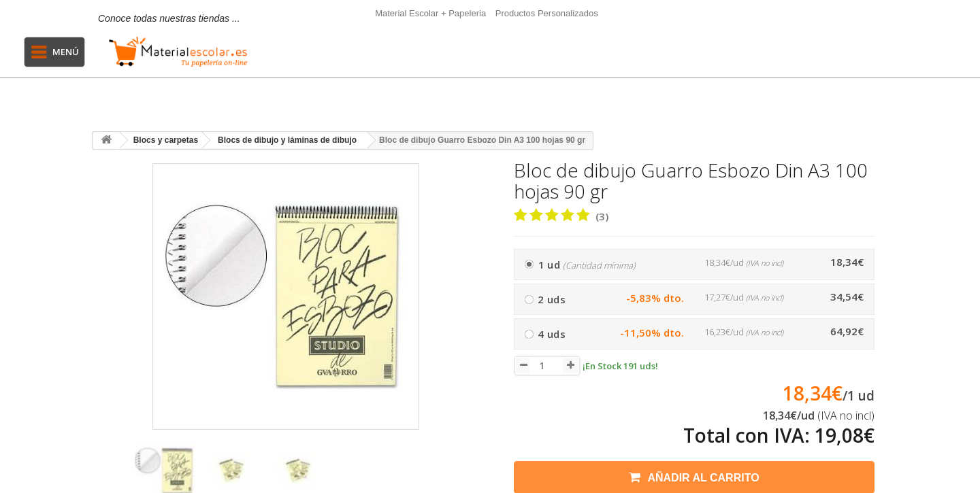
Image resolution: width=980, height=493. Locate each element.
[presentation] (108, 477)
